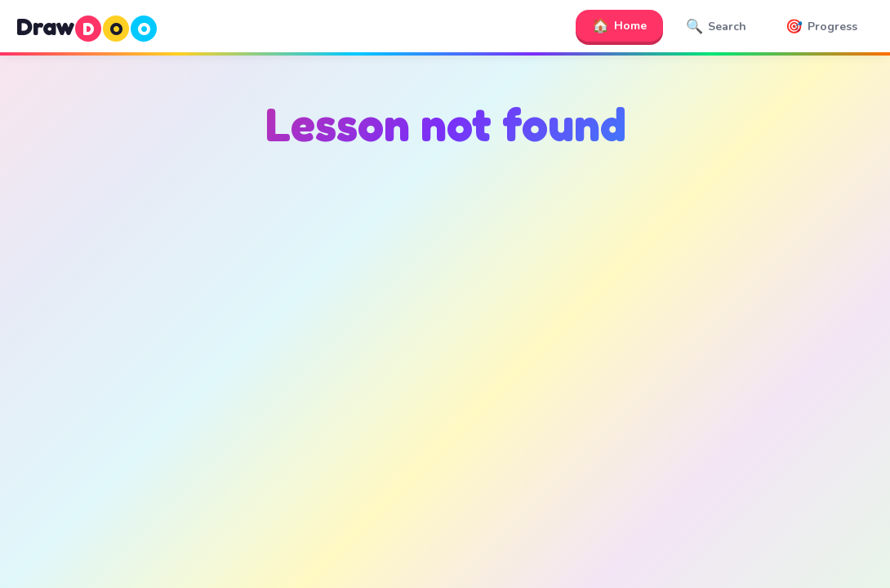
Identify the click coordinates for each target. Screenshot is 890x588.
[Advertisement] (445, 327)
